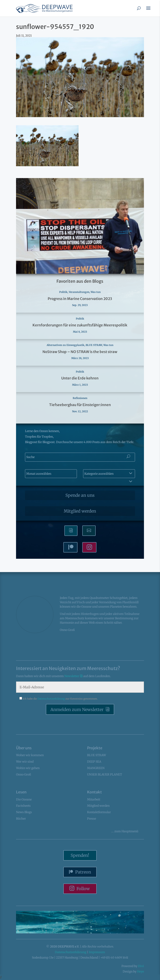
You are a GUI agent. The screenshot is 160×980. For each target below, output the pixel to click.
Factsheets (23, 806)
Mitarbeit (94, 799)
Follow (83, 889)
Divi (141, 966)
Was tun (96, 292)
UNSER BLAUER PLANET (105, 774)
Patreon (83, 872)
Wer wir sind (25, 762)
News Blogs (24, 812)
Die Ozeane (24, 799)
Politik (63, 292)
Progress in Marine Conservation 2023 (80, 299)
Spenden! (80, 855)
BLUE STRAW (94, 345)
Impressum (97, 952)
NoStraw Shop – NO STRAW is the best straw (80, 352)
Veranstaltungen (79, 292)
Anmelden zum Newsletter (77, 709)
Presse (92, 819)
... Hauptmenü (125, 831)
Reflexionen (80, 398)
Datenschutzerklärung (51, 699)
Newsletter (72, 676)
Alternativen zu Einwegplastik (66, 345)
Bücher (21, 819)
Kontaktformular (99, 812)
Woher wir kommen (30, 755)
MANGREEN (96, 768)
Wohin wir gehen (28, 768)
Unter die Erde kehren (80, 378)
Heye (141, 971)
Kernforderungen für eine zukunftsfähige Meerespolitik (80, 325)
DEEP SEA (94, 762)
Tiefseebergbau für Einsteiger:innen (80, 405)
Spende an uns (80, 495)
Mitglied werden (80, 511)
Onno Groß (24, 774)
